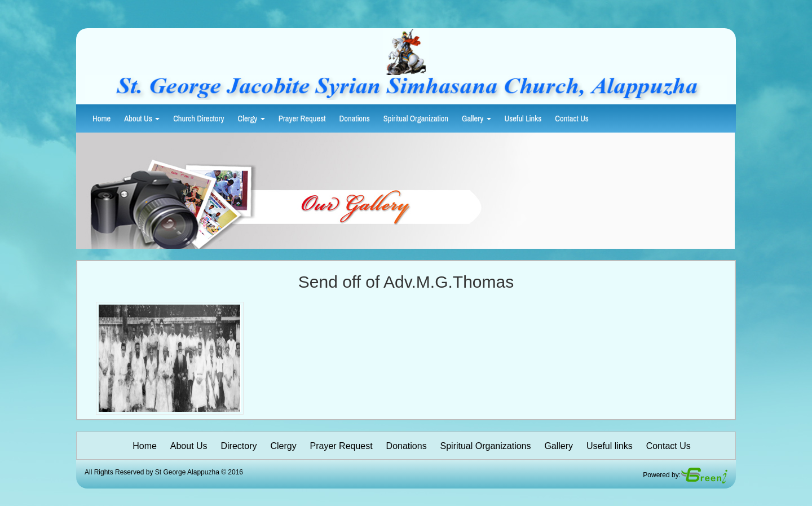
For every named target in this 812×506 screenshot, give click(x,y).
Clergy (251, 118)
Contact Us (572, 118)
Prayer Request (302, 118)
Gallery (476, 118)
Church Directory (198, 118)
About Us (142, 118)
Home (101, 118)
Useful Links (523, 118)
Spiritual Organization (416, 118)
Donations (355, 118)
